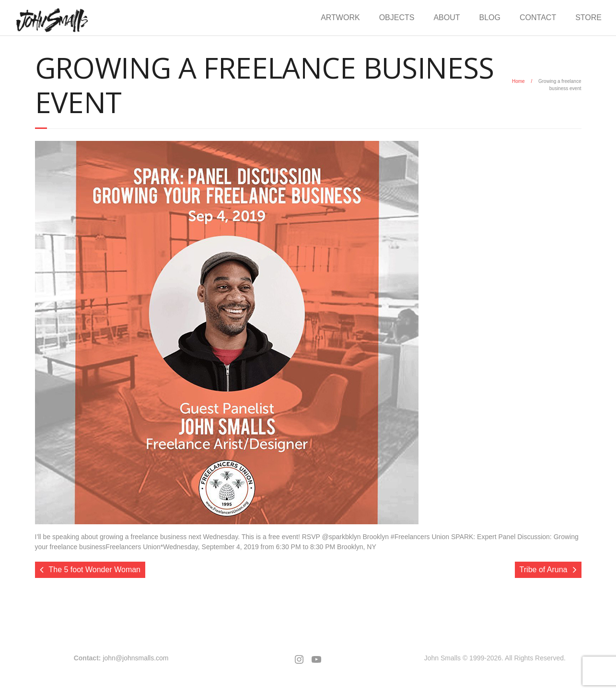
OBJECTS (397, 17)
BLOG (490, 17)
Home (518, 81)
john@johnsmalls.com (135, 658)
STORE (588, 17)
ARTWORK (340, 17)
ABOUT (447, 17)
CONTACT (538, 17)
